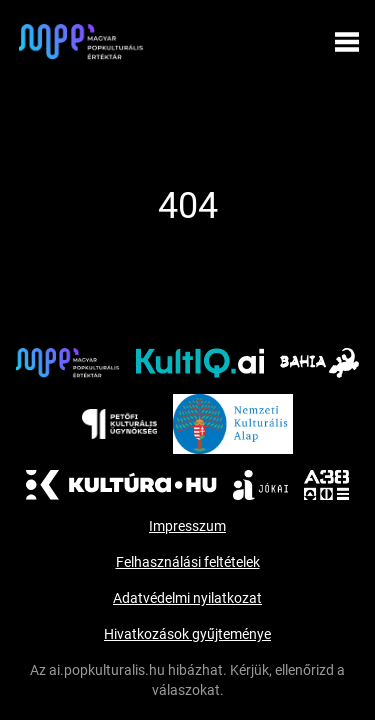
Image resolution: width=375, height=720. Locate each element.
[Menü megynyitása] (347, 42)
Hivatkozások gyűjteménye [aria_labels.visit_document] (187, 634)
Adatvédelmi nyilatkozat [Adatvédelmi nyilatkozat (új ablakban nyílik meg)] (187, 598)
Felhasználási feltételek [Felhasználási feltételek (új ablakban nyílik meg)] (188, 562)
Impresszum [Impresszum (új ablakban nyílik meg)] (187, 526)
